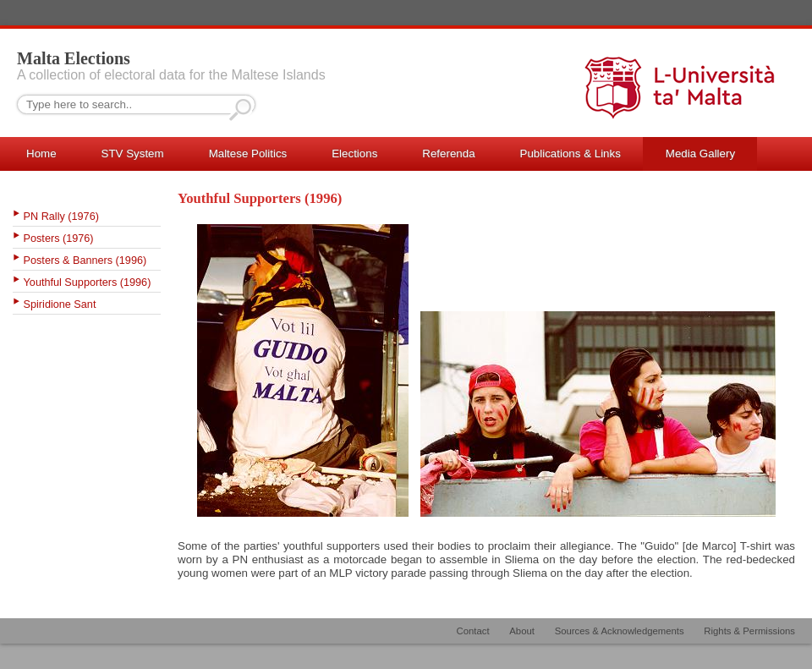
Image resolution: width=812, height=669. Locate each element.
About (522, 631)
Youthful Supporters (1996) (88, 282)
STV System (133, 154)
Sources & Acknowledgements (620, 631)
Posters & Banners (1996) (85, 260)
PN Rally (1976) (61, 217)
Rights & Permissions (749, 631)
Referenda (448, 154)
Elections (354, 154)
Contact (473, 631)
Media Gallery (700, 154)
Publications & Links (571, 154)
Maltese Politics (248, 154)
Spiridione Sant (60, 304)
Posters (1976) (59, 239)
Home (41, 154)
